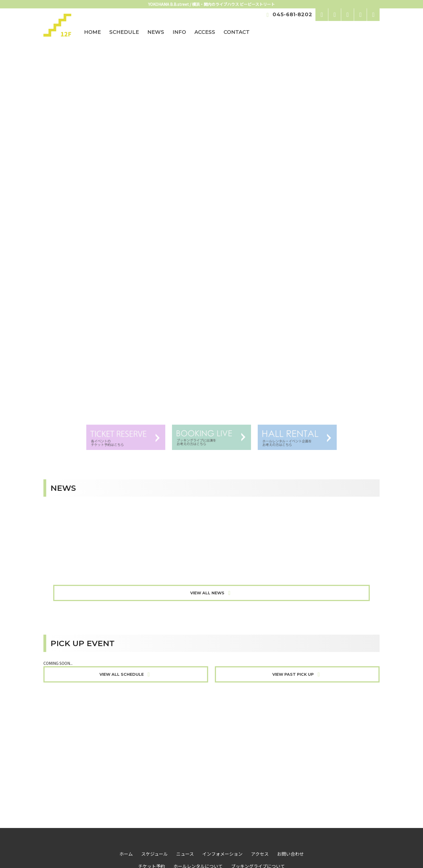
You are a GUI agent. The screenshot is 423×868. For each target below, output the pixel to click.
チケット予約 (152, 774)
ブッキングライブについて (258, 774)
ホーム (126, 762)
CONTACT (237, 32)
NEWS (156, 32)
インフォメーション (222, 762)
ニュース (185, 762)
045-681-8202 (288, 15)
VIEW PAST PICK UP (297, 583)
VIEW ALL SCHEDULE (126, 583)
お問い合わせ (290, 762)
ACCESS (205, 32)
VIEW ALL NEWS (211, 501)
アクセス (260, 762)
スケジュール (154, 762)
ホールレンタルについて (198, 774)
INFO (179, 32)
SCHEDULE (124, 32)
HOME (92, 32)
